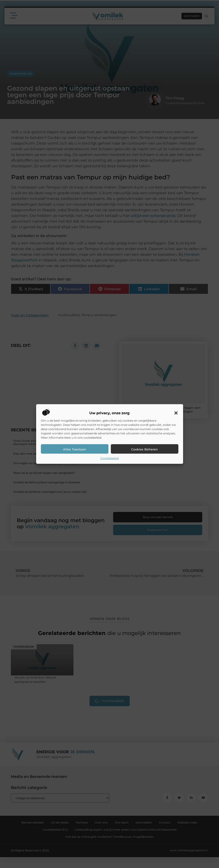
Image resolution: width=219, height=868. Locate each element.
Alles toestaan (75, 449)
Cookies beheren (144, 449)
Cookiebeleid (110, 458)
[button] (176, 413)
